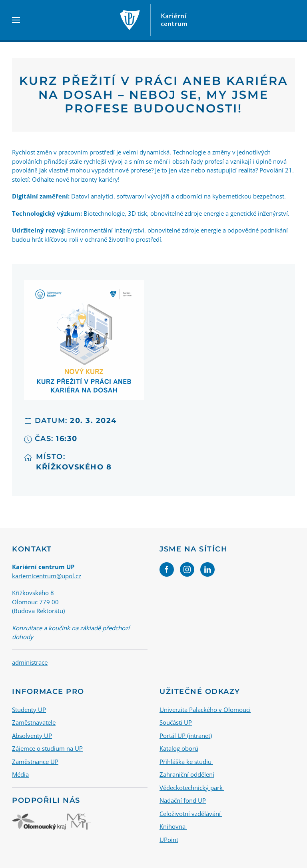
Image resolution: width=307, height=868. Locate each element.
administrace (30, 662)
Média (20, 774)
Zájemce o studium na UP (47, 748)
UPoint (169, 839)
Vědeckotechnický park (192, 787)
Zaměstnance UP (35, 761)
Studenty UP (29, 709)
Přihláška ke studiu (186, 761)
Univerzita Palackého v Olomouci (205, 709)
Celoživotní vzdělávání (191, 813)
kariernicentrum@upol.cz (47, 576)
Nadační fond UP (183, 800)
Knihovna (173, 826)
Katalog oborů (179, 748)
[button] (16, 20)
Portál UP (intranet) (186, 735)
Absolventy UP (32, 735)
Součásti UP (176, 722)
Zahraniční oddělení (187, 774)
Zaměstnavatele (34, 722)
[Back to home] (153, 20)
